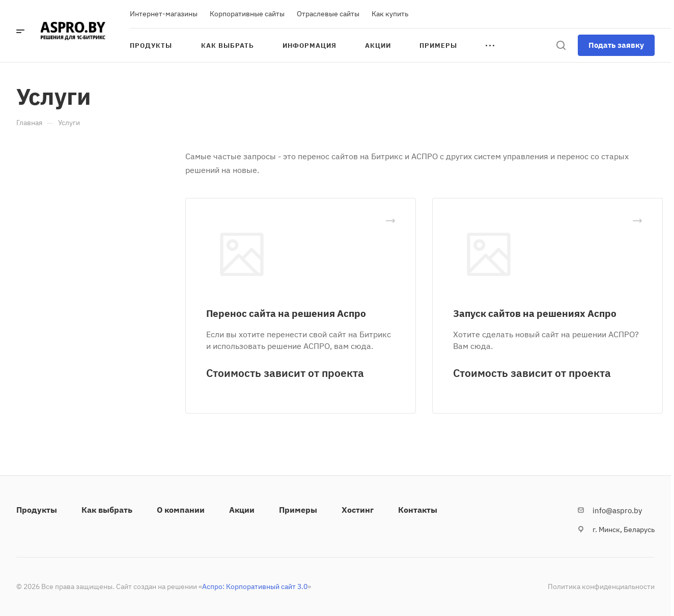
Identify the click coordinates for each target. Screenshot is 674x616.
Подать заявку (616, 45)
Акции (242, 510)
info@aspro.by (617, 510)
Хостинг (358, 510)
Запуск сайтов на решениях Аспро (535, 313)
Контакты (418, 510)
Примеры (298, 510)
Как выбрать (107, 510)
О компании (181, 510)
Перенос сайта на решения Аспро (286, 313)
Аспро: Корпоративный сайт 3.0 (255, 586)
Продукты (37, 510)
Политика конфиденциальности (601, 586)
